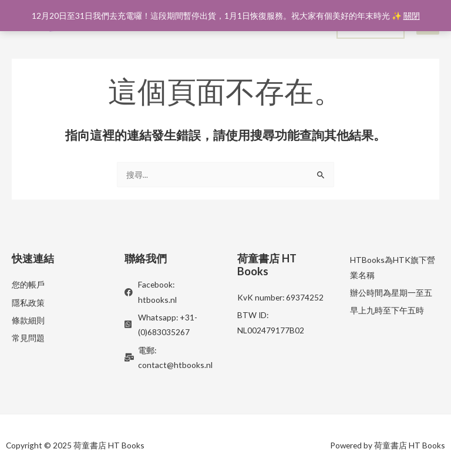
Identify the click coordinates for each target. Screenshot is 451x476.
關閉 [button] (412, 16)
